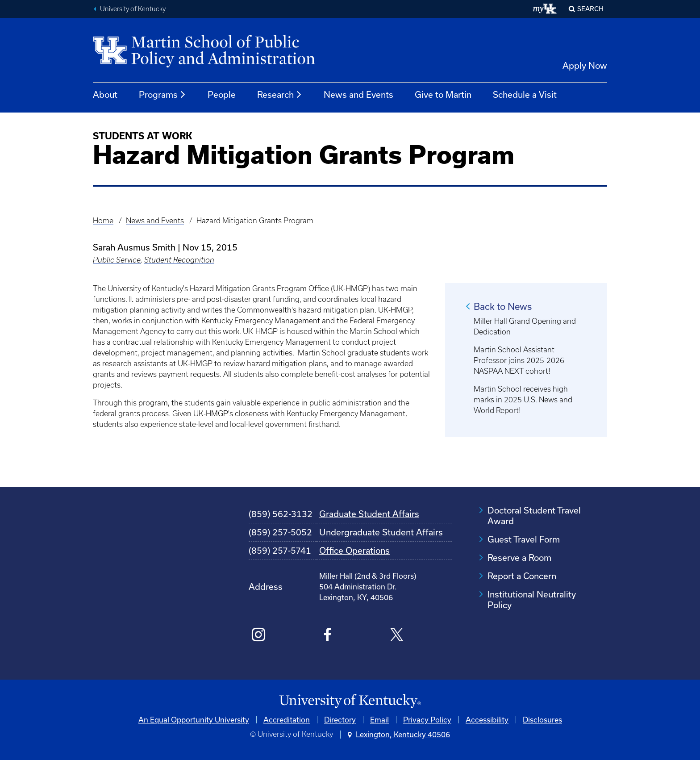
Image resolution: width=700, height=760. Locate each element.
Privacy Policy (427, 720)
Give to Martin (443, 94)
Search (590, 9)
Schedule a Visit (525, 94)
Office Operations (354, 550)
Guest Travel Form (524, 539)
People (222, 94)
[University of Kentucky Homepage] (350, 701)
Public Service (117, 260)
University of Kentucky (133, 9)
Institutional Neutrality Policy (532, 599)
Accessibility (487, 720)
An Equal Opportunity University (194, 720)
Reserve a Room (519, 557)
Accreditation (287, 720)
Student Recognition (179, 260)
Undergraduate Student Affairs (381, 532)
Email (379, 720)
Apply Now (585, 65)
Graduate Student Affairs (369, 514)
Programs (162, 95)
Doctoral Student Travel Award (534, 516)
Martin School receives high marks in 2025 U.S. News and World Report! (523, 400)
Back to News (503, 306)
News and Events (358, 94)
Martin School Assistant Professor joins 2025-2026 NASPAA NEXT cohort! (519, 360)
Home (103, 221)
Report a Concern (522, 576)
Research (280, 95)
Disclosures (542, 720)
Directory (340, 720)
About (105, 94)
